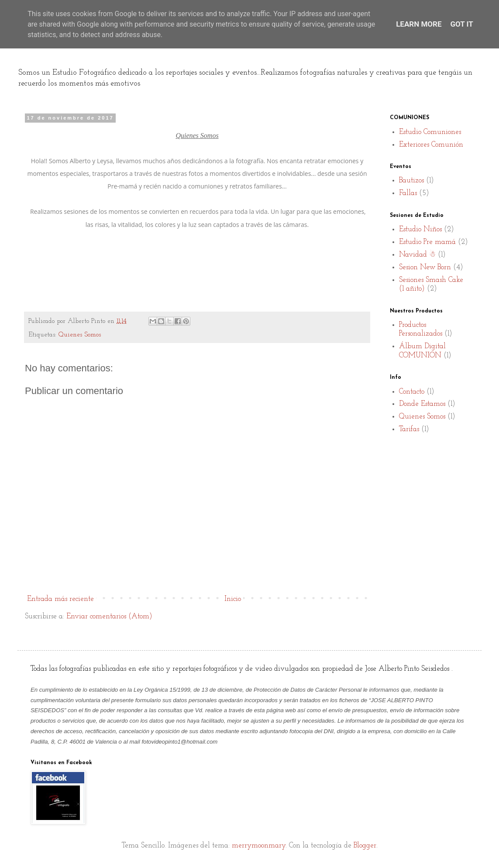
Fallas (408, 193)
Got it (462, 24)
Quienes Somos (80, 335)
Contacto (412, 392)
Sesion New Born (425, 267)
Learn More (419, 24)
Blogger (365, 846)
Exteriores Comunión (431, 145)
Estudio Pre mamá (427, 242)
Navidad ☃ (417, 255)
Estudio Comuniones (430, 132)
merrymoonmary (259, 846)
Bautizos (411, 180)
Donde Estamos (422, 404)
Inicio (233, 599)
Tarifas (409, 429)
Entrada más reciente (60, 599)
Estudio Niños (420, 229)
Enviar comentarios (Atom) (109, 616)
